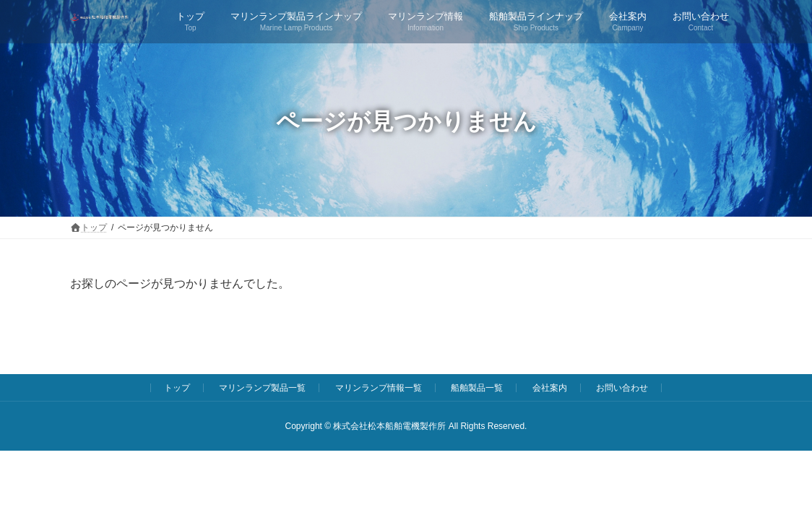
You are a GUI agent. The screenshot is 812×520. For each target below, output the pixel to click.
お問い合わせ (622, 388)
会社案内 (550, 388)
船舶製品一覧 (477, 388)
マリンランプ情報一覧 (379, 388)
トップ (177, 388)
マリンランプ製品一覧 (262, 388)
